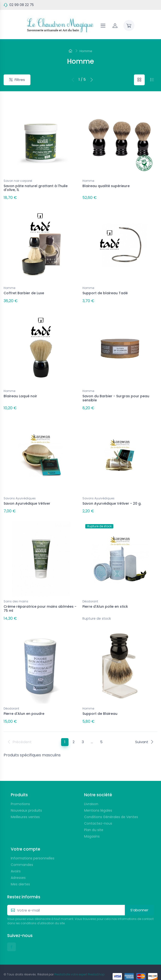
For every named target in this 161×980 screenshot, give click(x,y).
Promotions (20, 796)
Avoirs (16, 863)
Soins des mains (16, 596)
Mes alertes (20, 876)
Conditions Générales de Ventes (111, 809)
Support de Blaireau (100, 707)
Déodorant (90, 596)
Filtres (17, 80)
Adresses (18, 870)
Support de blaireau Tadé (105, 292)
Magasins (92, 828)
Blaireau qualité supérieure (106, 186)
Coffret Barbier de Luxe (24, 292)
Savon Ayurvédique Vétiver (27, 499)
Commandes (22, 857)
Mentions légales (98, 802)
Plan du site (94, 822)
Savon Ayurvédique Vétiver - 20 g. (112, 499)
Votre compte (26, 841)
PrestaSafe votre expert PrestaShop (79, 966)
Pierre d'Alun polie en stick (105, 601)
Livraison (91, 796)
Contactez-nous (98, 815)
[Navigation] (103, 25)
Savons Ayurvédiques (20, 494)
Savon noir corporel (18, 181)
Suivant (144, 734)
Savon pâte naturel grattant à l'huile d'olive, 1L (36, 188)
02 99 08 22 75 (22, 5)
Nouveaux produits (26, 802)
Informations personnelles (33, 850)
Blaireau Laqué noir (20, 393)
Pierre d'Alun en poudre (24, 707)
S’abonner (139, 902)
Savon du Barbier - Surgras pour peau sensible (116, 395)
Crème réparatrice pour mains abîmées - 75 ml (40, 603)
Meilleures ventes (25, 809)
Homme (88, 181)
